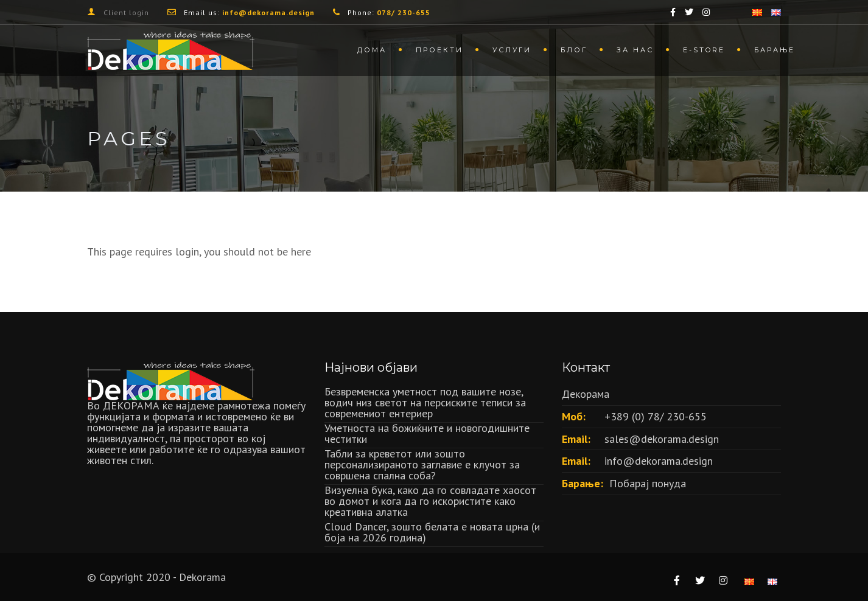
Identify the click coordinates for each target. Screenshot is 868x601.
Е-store (704, 50)
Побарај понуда (648, 483)
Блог (574, 50)
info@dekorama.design (659, 461)
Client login (126, 12)
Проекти (439, 50)
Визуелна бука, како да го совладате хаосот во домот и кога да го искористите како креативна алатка (430, 501)
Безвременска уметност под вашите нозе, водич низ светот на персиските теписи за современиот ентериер (425, 402)
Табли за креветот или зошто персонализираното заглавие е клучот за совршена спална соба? (422, 464)
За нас (635, 50)
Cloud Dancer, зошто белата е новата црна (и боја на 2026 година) (432, 532)
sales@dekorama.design (662, 439)
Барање (775, 50)
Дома (372, 50)
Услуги (512, 50)
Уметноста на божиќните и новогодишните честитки (427, 433)
